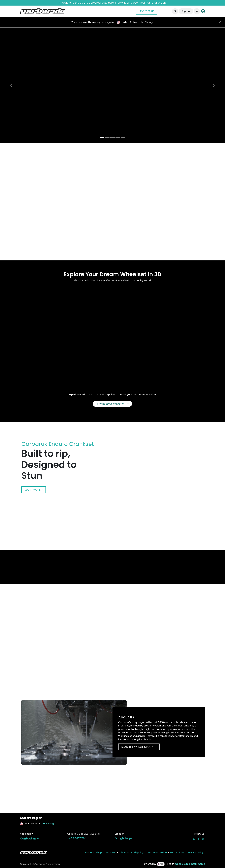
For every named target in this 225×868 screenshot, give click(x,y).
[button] (175, 11)
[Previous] (11, 86)
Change (147, 22)
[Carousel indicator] (102, 137)
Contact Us (147, 11)
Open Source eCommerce (190, 864)
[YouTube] (203, 839)
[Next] (214, 86)
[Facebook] (199, 839)
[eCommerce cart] (197, 11)
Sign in (186, 11)
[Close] (220, 22)
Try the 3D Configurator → (113, 404)
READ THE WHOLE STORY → (139, 747)
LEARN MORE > (34, 490)
